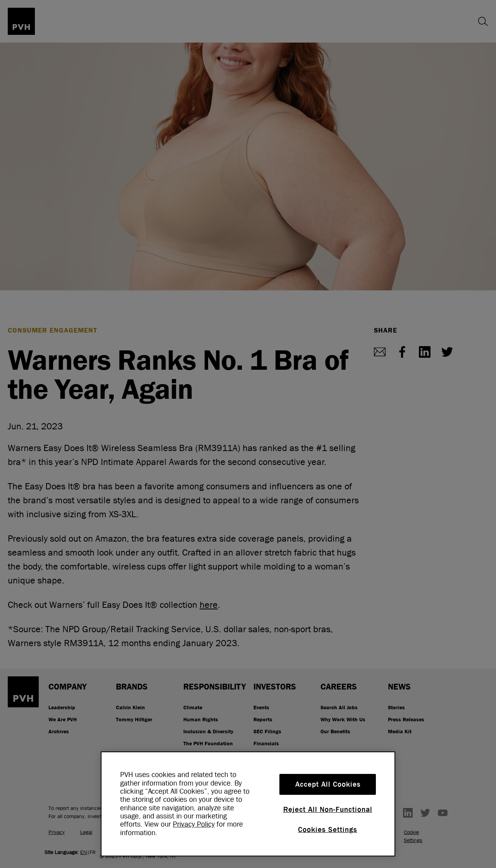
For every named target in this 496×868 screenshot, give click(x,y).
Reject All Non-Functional (328, 810)
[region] (248, 804)
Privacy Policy (194, 824)
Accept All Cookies (328, 784)
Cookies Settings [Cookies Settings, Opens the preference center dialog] (328, 830)
